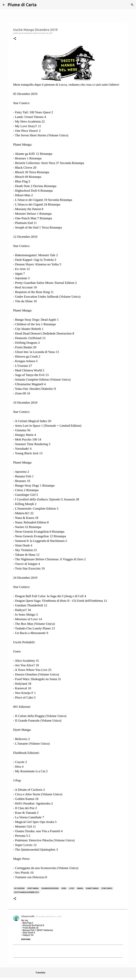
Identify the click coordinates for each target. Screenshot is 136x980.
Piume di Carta (22, 5)
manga (80, 888)
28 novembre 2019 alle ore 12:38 (48, 916)
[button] (15, 39)
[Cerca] (40, 5)
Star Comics (107, 888)
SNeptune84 (28, 916)
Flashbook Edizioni (50, 888)
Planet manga (92, 888)
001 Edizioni (19, 888)
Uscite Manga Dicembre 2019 (26, 892)
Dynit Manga (33, 888)
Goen (64, 888)
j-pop (72, 888)
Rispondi (26, 939)
